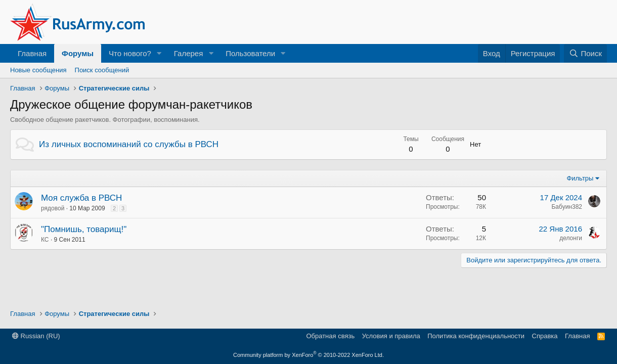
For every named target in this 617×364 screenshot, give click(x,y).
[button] (159, 53)
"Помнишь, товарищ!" (84, 229)
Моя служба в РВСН (81, 198)
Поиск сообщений (102, 70)
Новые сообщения (38, 70)
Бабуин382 (567, 207)
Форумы (78, 53)
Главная (32, 53)
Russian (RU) (36, 336)
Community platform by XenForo (308, 355)
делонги (571, 238)
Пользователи (250, 53)
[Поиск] (585, 53)
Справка (545, 336)
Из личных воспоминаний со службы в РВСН (129, 144)
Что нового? (130, 53)
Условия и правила (391, 336)
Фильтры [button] (580, 178)
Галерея (189, 53)
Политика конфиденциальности (476, 336)
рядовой (53, 208)
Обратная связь (330, 336)
